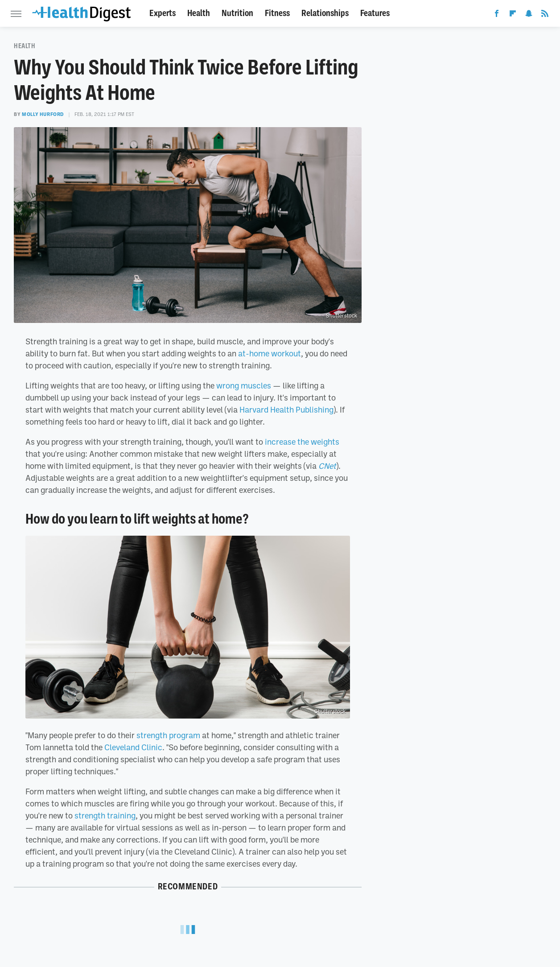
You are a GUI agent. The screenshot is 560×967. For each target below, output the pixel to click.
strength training (105, 815)
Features (375, 13)
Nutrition (237, 13)
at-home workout (270, 353)
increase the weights (302, 442)
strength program (168, 735)
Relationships (325, 13)
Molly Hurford (43, 114)
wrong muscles (244, 385)
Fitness (277, 13)
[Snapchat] (529, 15)
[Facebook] (497, 15)
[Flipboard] (513, 15)
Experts (163, 13)
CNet (327, 466)
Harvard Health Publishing (286, 409)
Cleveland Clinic (133, 747)
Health (199, 13)
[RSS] (545, 15)
